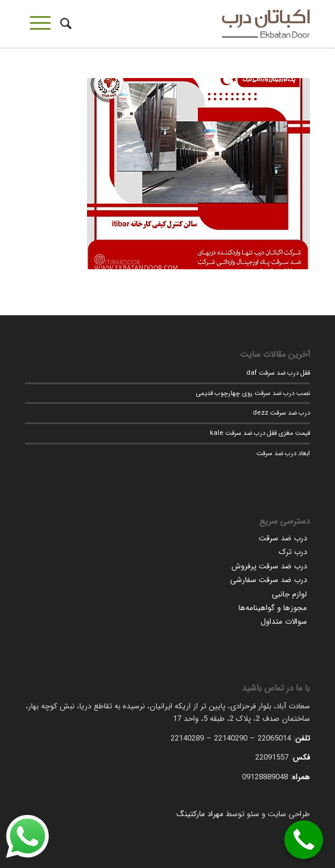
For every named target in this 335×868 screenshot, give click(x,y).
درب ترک (293, 552)
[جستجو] (64, 24)
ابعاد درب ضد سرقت (283, 453)
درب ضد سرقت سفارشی (269, 580)
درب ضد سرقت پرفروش (269, 566)
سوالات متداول (284, 622)
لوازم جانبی (289, 594)
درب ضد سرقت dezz (281, 413)
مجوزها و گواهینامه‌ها (273, 608)
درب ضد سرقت (283, 538)
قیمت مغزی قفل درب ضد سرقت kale (260, 433)
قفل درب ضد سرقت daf (278, 373)
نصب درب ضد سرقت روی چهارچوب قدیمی (253, 393)
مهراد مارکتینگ (200, 814)
